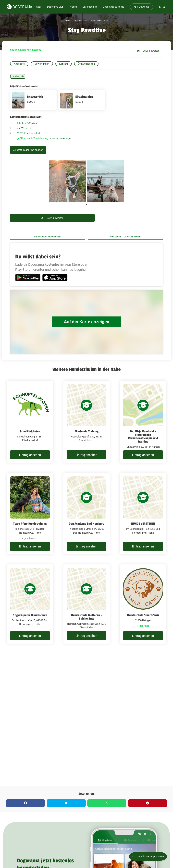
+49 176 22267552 (27, 123)
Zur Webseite (24, 128)
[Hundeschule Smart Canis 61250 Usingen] (143, 604)
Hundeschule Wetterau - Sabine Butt (86, 617)
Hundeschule (18, 76)
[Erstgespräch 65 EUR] (33, 100)
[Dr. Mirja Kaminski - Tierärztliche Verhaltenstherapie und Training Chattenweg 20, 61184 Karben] (143, 422)
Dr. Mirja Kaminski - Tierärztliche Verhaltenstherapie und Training (143, 436)
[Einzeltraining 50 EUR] (82, 100)
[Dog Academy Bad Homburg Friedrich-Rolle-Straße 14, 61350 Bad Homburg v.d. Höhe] (87, 514)
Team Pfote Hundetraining (30, 524)
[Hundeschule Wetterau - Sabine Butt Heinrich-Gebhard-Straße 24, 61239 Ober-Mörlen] (87, 604)
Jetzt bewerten (148, 51)
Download (141, 7)
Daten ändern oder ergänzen (48, 237)
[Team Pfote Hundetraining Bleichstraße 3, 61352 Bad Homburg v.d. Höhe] (30, 514)
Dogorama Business (113, 7)
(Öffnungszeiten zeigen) (63, 138)
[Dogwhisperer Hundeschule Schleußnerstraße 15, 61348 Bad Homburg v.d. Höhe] (30, 604)
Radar (38, 7)
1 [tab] (86, 205)
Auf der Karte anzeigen (86, 322)
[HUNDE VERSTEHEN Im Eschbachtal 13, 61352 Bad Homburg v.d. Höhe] (143, 514)
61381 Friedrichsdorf (100, 21)
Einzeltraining (84, 97)
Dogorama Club (55, 7)
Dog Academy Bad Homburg (86, 524)
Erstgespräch (35, 97)
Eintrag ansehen (30, 455)
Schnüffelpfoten (30, 431)
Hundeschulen (80, 21)
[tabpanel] (67, 181)
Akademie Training (86, 431)
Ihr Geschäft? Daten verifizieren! (126, 237)
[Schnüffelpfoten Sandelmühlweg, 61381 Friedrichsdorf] (30, 422)
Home (68, 21)
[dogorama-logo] (19, 7)
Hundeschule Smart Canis (143, 615)
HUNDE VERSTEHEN (143, 524)
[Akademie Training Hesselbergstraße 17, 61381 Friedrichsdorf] (87, 422)
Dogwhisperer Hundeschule (30, 615)
